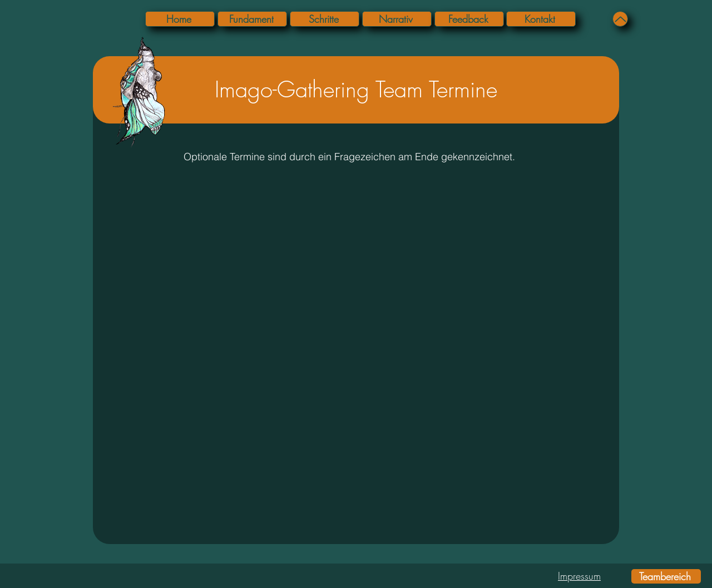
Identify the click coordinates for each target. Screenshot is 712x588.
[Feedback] (469, 19)
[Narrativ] (397, 19)
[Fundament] (252, 19)
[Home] (180, 19)
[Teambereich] (666, 576)
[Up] (620, 19)
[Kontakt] (541, 19)
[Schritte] (325, 19)
